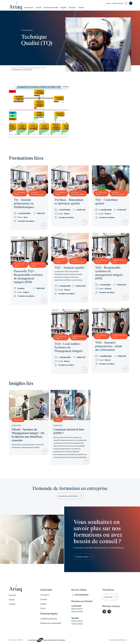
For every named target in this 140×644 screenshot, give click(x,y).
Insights (63, 7)
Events (109, 3)
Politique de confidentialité (51, 623)
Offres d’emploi (118, 3)
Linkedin (104, 611)
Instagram (109, 611)
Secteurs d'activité (51, 7)
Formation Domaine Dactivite (33, 68)
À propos (12, 595)
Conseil (38, 7)
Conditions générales (49, 619)
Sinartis (123, 640)
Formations (29, 7)
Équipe (12, 600)
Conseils (44, 599)
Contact (81, 7)
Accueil (14, 68)
